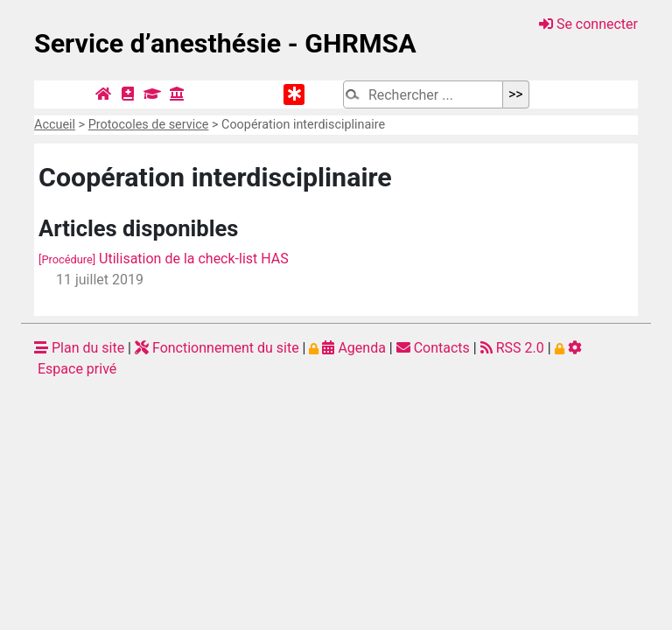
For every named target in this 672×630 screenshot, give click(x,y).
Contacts (433, 348)
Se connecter (588, 24)
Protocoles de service (149, 125)
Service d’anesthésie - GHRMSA (225, 43)
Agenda (347, 348)
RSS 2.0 (512, 348)
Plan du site (79, 348)
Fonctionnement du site (217, 348)
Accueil (55, 125)
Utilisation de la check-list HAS (164, 259)
